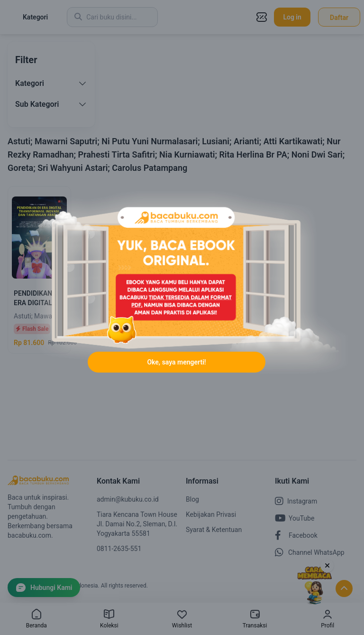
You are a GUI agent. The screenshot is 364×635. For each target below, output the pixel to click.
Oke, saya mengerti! (176, 362)
